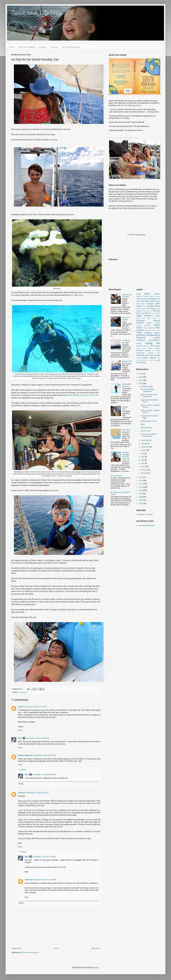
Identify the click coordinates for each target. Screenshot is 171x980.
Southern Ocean (143, 350)
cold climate (151, 309)
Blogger (96, 968)
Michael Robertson (25, 755)
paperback (137, 105)
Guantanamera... (147, 428)
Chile (157, 304)
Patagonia (141, 338)
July (143, 453)
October (144, 444)
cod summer (141, 309)
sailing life (152, 343)
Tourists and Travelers (127, 296)
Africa (139, 294)
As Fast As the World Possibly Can (148, 435)
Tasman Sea (154, 353)
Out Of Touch (145, 431)
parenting (141, 335)
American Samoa (142, 296)
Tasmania (141, 355)
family (139, 313)
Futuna (157, 313)
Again (143, 424)
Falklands (156, 311)
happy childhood (145, 316)
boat (158, 301)
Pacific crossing (144, 333)
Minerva (139, 325)
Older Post (96, 948)
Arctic (72, 295)
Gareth (21, 707)
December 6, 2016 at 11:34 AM (44, 857)
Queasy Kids (127, 361)
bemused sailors (148, 301)
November (145, 440)
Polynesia (141, 340)
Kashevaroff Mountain (127, 385)
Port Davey (126, 430)
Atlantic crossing (155, 296)
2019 (141, 374)
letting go (156, 318)
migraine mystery (153, 323)
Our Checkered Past (71, 47)
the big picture (22, 692)
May (143, 460)
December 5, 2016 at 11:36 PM (44, 775)
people (157, 338)
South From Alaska (27, 47)
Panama (157, 333)
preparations (154, 340)
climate (144, 306)
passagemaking (153, 335)
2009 (141, 497)
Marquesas (141, 321)
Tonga (138, 358)
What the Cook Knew (149, 360)
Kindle (126, 105)
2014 (141, 481)
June (143, 457)
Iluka (149, 318)
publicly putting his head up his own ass (83, 395)
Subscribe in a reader (145, 514)
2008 (141, 500)
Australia (152, 299)
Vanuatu (139, 360)
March (144, 467)
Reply (20, 730)
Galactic (43, 47)
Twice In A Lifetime (37, 13)
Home (12, 47)
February (145, 470)
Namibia (147, 325)
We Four (54, 47)
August (144, 450)
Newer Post (16, 948)
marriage (156, 321)
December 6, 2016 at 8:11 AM (37, 793)
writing (143, 363)
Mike (20, 738)
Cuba (144, 311)
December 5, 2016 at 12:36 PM (37, 738)
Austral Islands (142, 299)
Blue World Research (146, 526)
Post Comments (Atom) (30, 953)
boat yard (140, 304)
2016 (141, 384)
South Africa (155, 346)
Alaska (147, 294)
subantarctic (140, 353)
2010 (141, 494)
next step (148, 330)
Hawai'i (157, 316)
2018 (141, 377)
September (145, 447)
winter (81, 295)
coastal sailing (153, 306)
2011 (141, 490)
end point (149, 311)
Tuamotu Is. (155, 358)
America (157, 294)
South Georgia (154, 348)
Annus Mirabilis (116, 476)
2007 (141, 504)
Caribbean (150, 304)
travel (145, 358)
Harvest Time (125, 408)
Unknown (22, 793)
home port (141, 318)
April (143, 463)
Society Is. (146, 346)
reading (139, 343)
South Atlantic (141, 348)
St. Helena (156, 351)
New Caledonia (149, 328)
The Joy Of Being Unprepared (147, 390)
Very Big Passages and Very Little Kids (126, 456)
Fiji (150, 313)
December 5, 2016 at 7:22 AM (35, 707)
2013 (141, 484)
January (144, 473)
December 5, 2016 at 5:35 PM (45, 755)
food (153, 313)
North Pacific (156, 330)
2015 (141, 477)
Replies (23, 770)
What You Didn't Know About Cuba (149, 396)
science (139, 346)
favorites (145, 313)
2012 (141, 487)
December (145, 387)
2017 (141, 380)
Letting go (126, 340)
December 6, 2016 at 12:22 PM (45, 880)
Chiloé (139, 306)
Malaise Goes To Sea (149, 421)
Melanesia (140, 323)
